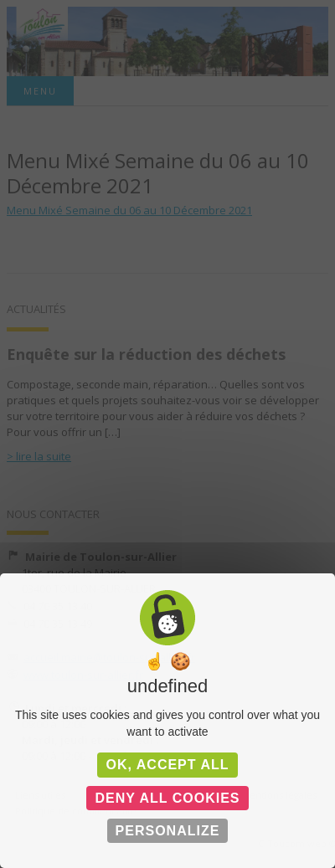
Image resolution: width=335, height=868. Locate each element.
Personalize (168, 831)
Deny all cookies (167, 798)
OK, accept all (167, 765)
